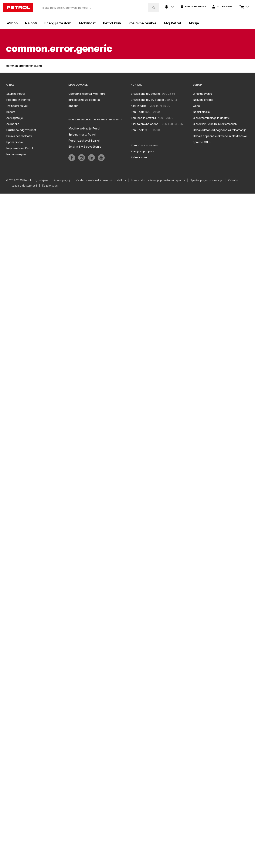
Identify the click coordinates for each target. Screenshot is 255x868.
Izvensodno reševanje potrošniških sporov (158, 180)
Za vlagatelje (15, 118)
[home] (18, 8)
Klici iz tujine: (139, 106)
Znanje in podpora (142, 151)
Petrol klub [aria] (112, 23)
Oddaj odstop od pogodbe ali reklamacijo (220, 130)
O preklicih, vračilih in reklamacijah (215, 124)
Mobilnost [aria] (87, 23)
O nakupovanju (202, 94)
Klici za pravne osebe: (145, 124)
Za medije (13, 124)
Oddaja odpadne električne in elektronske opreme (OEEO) (220, 139)
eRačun (73, 106)
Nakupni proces (203, 100)
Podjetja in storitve (18, 100)
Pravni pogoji (62, 180)
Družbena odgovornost (21, 130)
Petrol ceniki (139, 157)
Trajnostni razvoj (17, 106)
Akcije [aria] (194, 23)
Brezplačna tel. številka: (146, 94)
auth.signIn (225, 7)
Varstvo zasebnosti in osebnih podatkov (101, 180)
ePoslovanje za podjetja (84, 100)
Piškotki (233, 180)
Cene (196, 106)
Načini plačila (201, 112)
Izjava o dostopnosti (24, 186)
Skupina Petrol (16, 94)
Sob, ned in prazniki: (144, 118)
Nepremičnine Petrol (20, 148)
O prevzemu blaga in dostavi (211, 118)
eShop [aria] (12, 23)
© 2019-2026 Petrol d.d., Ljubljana (27, 180)
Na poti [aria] (31, 23)
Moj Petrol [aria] (172, 23)
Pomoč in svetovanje (144, 145)
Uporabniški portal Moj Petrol (87, 94)
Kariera (11, 112)
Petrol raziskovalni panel (84, 141)
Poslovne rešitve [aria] (142, 23)
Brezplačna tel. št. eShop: (147, 100)
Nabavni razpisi (16, 154)
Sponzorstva (14, 142)
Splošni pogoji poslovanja (206, 180)
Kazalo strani (50, 186)
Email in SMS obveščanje (85, 147)
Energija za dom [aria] (58, 23)
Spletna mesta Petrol (82, 134)
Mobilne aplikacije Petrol (84, 128)
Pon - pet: (137, 112)
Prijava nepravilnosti (19, 136)
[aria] (193, 7)
